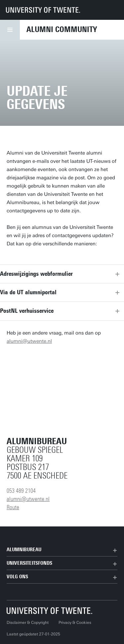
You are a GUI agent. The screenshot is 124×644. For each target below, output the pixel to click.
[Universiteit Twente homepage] (50, 610)
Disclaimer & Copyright (28, 623)
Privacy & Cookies (75, 623)
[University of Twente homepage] (43, 10)
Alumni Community (62, 29)
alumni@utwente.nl (29, 341)
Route (13, 507)
